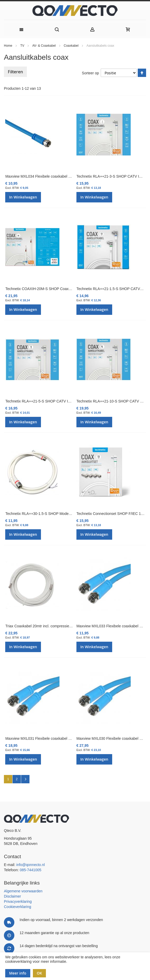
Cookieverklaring (17, 907)
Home (8, 46)
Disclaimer (12, 896)
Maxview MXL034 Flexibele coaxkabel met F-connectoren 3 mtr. (57, 176)
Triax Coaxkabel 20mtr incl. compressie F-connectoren (49, 626)
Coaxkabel (71, 46)
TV (23, 46)
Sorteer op (90, 73)
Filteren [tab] (15, 72)
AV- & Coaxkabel (44, 46)
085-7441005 (31, 870)
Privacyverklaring (18, 901)
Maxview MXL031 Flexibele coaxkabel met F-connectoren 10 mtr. (58, 738)
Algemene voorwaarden (23, 891)
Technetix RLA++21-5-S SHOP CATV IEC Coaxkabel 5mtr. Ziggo (58, 401)
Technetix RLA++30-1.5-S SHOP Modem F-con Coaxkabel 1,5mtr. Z (60, 514)
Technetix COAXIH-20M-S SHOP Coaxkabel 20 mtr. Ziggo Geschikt (60, 289)
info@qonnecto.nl (30, 865)
